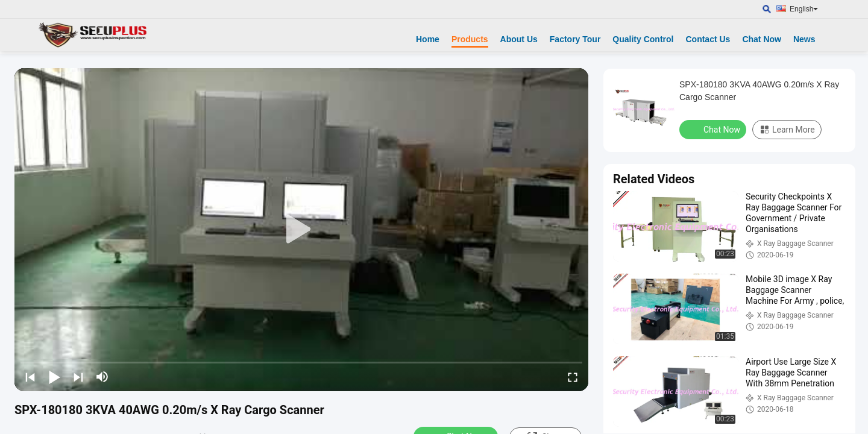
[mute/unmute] (102, 377)
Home (428, 39)
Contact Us (708, 39)
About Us (519, 39)
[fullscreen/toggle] (573, 377)
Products (470, 39)
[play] (301, 230)
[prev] (30, 377)
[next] (78, 377)
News (804, 39)
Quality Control (643, 39)
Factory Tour (575, 39)
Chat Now (762, 39)
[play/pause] (54, 377)
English (804, 9)
